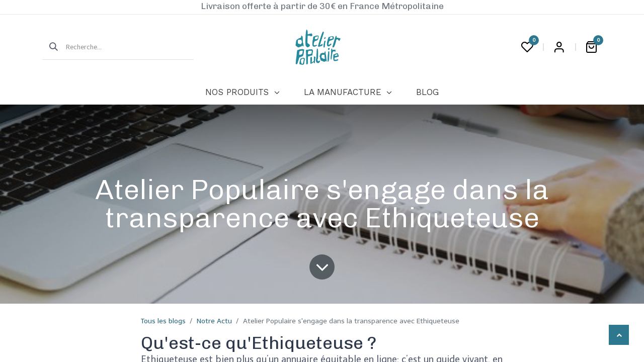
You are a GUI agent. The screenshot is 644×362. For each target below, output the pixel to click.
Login (559, 47)
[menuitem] (242, 93)
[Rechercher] (50, 47)
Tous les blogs (163, 321)
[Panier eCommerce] (591, 47)
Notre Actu (214, 321)
